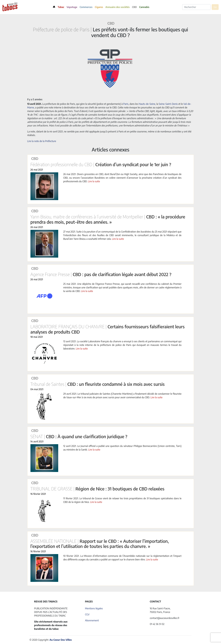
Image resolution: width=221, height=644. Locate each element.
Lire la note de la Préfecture (42, 141)
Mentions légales (94, 608)
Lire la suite (94, 181)
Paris (126, 104)
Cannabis (144, 7)
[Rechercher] (196, 7)
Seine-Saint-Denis (168, 104)
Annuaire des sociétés (118, 7)
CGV (87, 614)
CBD (134, 7)
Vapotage (72, 7)
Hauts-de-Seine (147, 104)
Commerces (86, 7)
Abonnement (92, 620)
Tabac (61, 7)
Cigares (99, 7)
